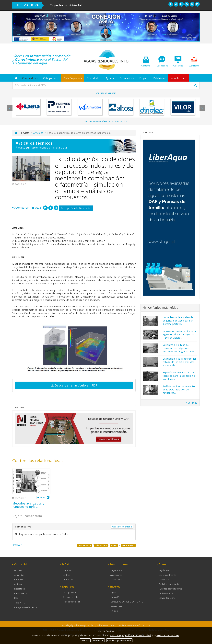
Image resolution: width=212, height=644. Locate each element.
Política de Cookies (106, 625)
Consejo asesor (70, 593)
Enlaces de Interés (167, 575)
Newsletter (179, 78)
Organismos (116, 570)
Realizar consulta (71, 597)
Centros (66, 575)
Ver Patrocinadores (106, 93)
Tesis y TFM (20, 603)
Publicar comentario (122, 527)
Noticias (18, 570)
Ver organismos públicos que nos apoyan (106, 122)
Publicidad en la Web (169, 584)
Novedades (94, 78)
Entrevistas (20, 580)
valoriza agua (84, 545)
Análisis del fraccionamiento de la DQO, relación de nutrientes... (179, 390)
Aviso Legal (117, 635)
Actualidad (19, 575)
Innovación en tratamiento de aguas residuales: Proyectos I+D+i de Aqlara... (180, 334)
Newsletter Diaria (167, 598)
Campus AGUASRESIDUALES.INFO (127, 602)
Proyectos (67, 570)
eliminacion (101, 545)
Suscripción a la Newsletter (76, 208)
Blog (16, 598)
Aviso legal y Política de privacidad (78, 625)
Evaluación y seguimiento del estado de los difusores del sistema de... (179, 362)
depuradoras (128, 545)
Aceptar (85, 640)
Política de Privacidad (138, 635)
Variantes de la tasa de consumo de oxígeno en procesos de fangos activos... (179, 348)
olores (114, 545)
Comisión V (164, 580)
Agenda (110, 78)
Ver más (191, 403)
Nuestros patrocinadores (170, 589)
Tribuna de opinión (71, 602)
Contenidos (30, 78)
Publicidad (159, 78)
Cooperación (116, 580)
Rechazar (98, 640)
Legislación (164, 570)
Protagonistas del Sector (26, 607)
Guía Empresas (73, 78)
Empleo (144, 78)
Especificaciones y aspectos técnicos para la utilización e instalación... (179, 376)
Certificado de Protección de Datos (134, 625)
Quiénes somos (166, 593)
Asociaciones (116, 575)
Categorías (51, 78)
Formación (127, 78)
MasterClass (116, 606)
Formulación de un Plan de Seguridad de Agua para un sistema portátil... (178, 321)
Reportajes (19, 589)
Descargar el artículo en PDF (74, 385)
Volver (17, 545)
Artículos (38, 133)
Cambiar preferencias (119, 640)
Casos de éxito (21, 593)
